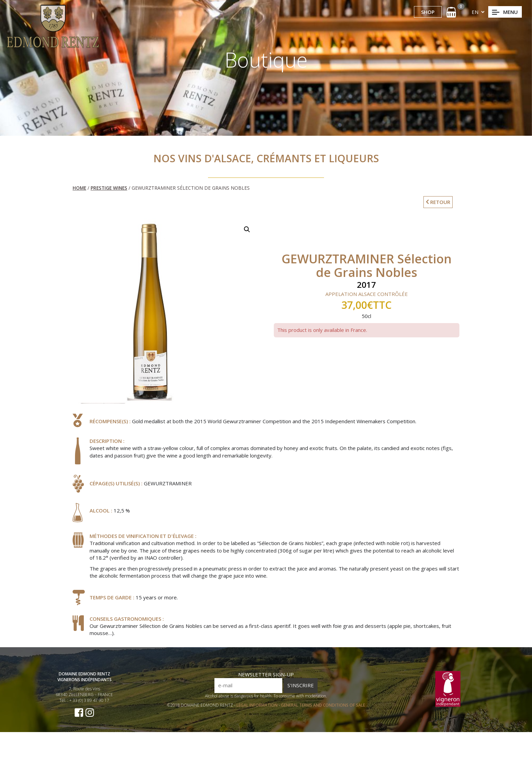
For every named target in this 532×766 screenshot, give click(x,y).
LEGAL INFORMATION (258, 713)
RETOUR (438, 202)
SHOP (428, 12)
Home (79, 188)
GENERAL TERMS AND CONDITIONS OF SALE (323, 713)
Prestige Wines (109, 188)
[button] (247, 229)
